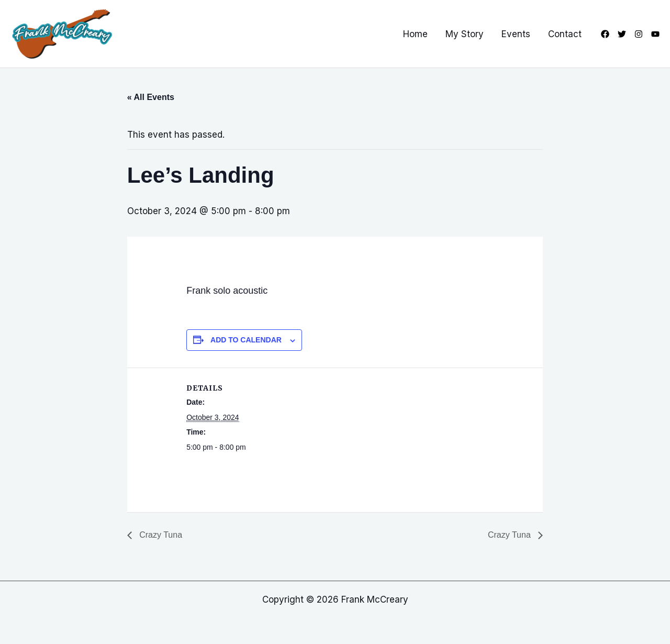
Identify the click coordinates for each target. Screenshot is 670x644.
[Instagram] (639, 34)
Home (415, 34)
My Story (465, 34)
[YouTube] (655, 34)
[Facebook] (605, 34)
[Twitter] (622, 34)
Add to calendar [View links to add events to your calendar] (246, 340)
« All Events (151, 97)
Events (516, 34)
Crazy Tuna (160, 535)
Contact (565, 34)
